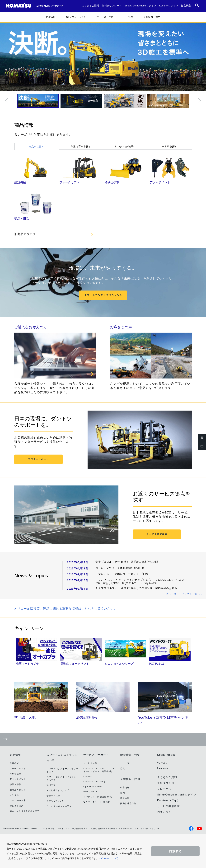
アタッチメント (160, 182)
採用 (123, 793)
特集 (131, 17)
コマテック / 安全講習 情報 (98, 797)
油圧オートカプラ (27, 664)
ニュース (125, 763)
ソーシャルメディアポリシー (147, 829)
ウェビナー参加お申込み (59, 806)
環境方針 (125, 798)
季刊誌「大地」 (27, 717)
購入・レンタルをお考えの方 (25, 811)
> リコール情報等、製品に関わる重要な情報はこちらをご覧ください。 (66, 609)
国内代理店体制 (128, 803)
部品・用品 (22, 219)
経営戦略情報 (87, 717)
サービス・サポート (107, 17)
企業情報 (125, 788)
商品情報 (51, 17)
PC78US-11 (157, 664)
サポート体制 (53, 796)
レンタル (14, 795)
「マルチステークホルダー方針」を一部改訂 (123, 574)
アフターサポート (38, 459)
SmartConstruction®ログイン (140, 6)
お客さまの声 (121, 327)
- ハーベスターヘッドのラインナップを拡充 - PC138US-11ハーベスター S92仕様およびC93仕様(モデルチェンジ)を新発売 (141, 582)
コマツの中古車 (18, 800)
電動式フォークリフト (75, 664)
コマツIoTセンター (56, 801)
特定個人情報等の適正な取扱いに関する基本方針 (111, 829)
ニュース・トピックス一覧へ (183, 594)
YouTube (162, 763)
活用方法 (51, 785)
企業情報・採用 (152, 17)
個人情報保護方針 (80, 829)
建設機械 (20, 182)
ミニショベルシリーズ (119, 664)
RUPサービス (91, 791)
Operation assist (93, 786)
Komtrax (88, 777)
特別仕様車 (112, 182)
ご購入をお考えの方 (31, 327)
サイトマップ (64, 829)
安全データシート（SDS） (97, 802)
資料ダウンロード (112, 6)
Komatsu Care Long (94, 782)
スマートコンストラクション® (103, 295)
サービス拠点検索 (157, 534)
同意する (175, 851)
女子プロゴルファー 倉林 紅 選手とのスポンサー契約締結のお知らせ (138, 588)
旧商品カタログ (25, 234)
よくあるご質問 (90, 6)
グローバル (164, 789)
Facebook (163, 768)
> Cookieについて (109, 858)
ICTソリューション (76, 17)
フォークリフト (70, 182)
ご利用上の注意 (48, 829)
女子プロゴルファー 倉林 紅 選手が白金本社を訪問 (127, 562)
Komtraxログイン (169, 6)
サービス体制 (90, 763)
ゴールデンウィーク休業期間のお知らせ (120, 568)
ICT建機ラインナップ (58, 790)
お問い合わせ (166, 812)
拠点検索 (186, 6)
